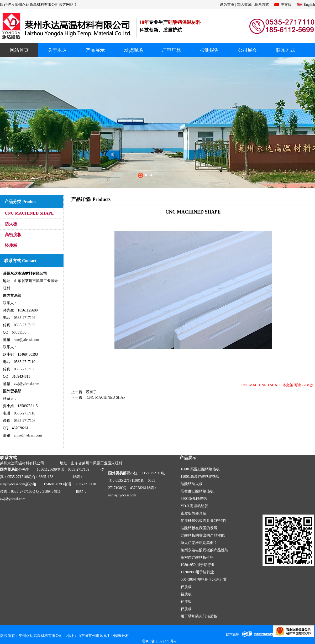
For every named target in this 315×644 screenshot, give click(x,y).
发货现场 (133, 50)
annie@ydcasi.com (28, 435)
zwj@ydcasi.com (27, 384)
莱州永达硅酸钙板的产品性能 (204, 550)
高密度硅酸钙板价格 (197, 557)
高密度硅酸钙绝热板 (197, 491)
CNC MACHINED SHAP (106, 398)
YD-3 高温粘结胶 (194, 506)
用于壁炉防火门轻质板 (199, 616)
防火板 (11, 224)
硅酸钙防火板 (192, 484)
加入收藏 (244, 5)
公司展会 (248, 50)
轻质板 (11, 245)
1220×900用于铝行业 (197, 572)
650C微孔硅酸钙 (194, 499)
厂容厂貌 (171, 50)
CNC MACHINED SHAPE (29, 213)
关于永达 (57, 50)
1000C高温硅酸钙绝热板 (200, 469)
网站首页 (19, 50)
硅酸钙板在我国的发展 (199, 528)
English (309, 5)
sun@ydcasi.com (27, 340)
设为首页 (227, 5)
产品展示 (95, 50)
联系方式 (262, 5)
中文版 (286, 5)
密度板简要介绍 (193, 513)
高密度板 (13, 235)
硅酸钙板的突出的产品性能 (203, 535)
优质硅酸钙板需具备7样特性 (204, 521)
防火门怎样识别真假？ (199, 543)
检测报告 (209, 50)
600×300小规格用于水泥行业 (204, 580)
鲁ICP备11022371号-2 (159, 641)
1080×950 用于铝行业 (198, 565)
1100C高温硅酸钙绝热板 (200, 477)
